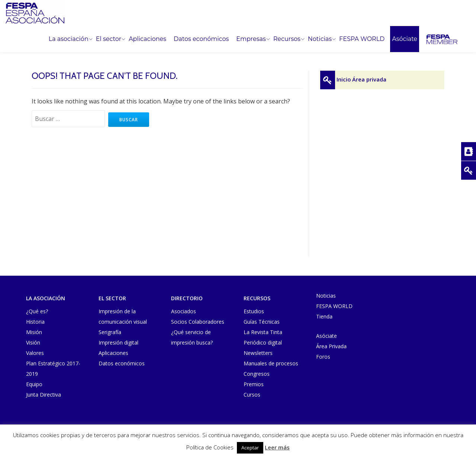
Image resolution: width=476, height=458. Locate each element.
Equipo (34, 384)
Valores (35, 353)
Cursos (252, 395)
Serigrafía (110, 332)
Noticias (320, 39)
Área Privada (331, 346)
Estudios (254, 311)
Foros (323, 357)
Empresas (251, 39)
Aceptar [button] (250, 448)
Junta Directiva (44, 395)
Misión (34, 332)
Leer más (277, 447)
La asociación (69, 39)
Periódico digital (263, 342)
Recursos (287, 39)
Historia (35, 322)
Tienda (324, 316)
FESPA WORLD (362, 39)
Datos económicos (201, 39)
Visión (33, 342)
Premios (254, 384)
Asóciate (405, 39)
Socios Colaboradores (198, 322)
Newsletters (258, 353)
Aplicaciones (147, 39)
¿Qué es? (37, 311)
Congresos (257, 374)
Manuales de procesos (271, 363)
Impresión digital (118, 342)
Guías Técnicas (262, 322)
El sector (109, 39)
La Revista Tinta (263, 332)
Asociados (184, 311)
